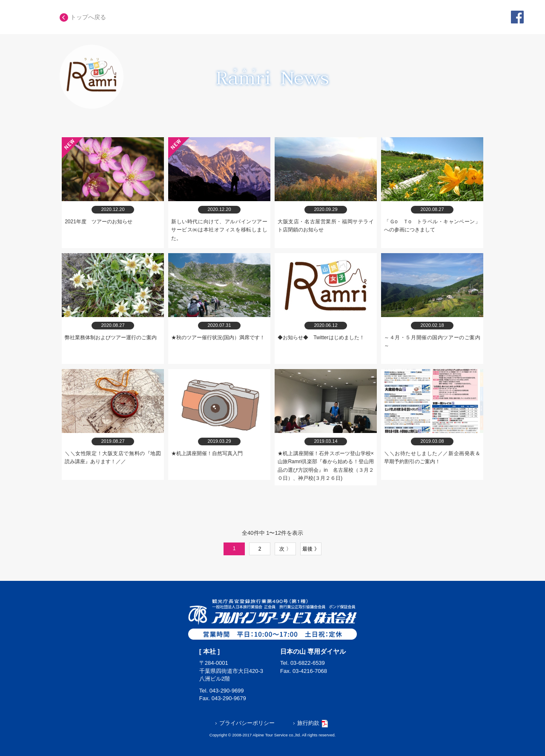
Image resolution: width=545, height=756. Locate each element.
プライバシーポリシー (245, 723)
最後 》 (311, 549)
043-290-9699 (227, 691)
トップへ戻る (83, 17)
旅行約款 (310, 723)
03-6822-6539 (308, 663)
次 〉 (285, 549)
